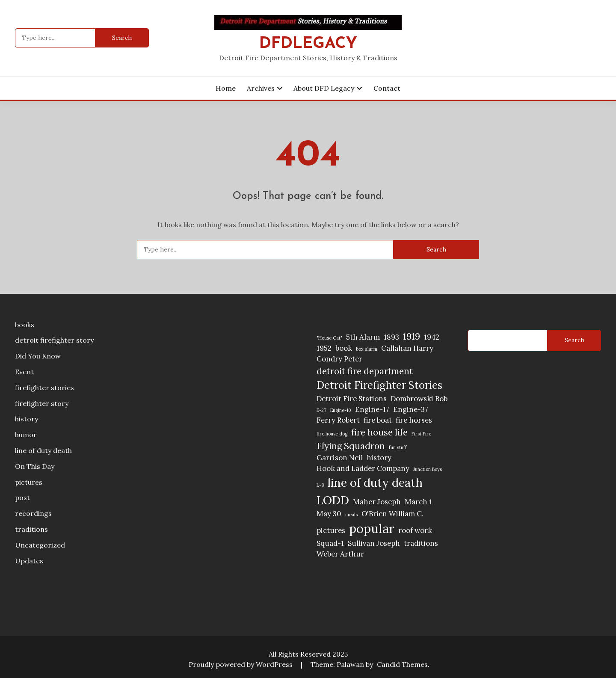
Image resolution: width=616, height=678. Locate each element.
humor (26, 435)
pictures (29, 482)
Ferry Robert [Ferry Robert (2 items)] (338, 420)
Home (226, 88)
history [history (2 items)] (379, 458)
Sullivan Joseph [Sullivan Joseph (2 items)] (374, 543)
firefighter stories (44, 388)
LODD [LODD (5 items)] (333, 500)
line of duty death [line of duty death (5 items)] (375, 483)
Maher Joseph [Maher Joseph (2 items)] (377, 502)
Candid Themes (402, 664)
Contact (387, 88)
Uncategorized (40, 545)
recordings (33, 513)
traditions (31, 529)
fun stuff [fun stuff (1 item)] (398, 447)
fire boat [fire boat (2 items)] (378, 420)
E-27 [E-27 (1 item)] (321, 410)
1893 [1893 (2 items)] (391, 337)
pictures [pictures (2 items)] (331, 530)
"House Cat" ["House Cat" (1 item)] (329, 338)
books (25, 325)
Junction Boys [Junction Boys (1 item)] (428, 469)
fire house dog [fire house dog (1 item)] (332, 434)
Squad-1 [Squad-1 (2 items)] (330, 543)
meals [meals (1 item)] (351, 515)
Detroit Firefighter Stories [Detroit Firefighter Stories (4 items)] (379, 385)
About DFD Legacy (324, 88)
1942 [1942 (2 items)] (432, 337)
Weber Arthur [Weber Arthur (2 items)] (340, 554)
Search (575, 340)
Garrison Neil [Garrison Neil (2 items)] (340, 458)
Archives (261, 88)
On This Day (35, 466)
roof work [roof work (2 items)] (415, 530)
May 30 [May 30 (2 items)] (329, 514)
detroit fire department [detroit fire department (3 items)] (365, 371)
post (22, 497)
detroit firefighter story (54, 340)
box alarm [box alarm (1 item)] (367, 349)
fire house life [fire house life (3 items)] (379, 432)
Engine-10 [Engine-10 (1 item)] (341, 410)
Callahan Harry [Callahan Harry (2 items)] (407, 348)
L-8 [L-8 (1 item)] (320, 485)
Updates (29, 561)
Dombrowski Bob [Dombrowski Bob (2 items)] (419, 399)
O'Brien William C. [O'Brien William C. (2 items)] (392, 514)
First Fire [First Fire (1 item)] (421, 434)
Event (24, 372)
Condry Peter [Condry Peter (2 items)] (339, 359)
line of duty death (43, 450)
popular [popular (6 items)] (372, 528)
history (27, 419)
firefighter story (42, 403)
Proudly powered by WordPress (241, 664)
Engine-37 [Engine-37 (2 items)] (411, 409)
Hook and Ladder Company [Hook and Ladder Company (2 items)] (363, 468)
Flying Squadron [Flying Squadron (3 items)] (351, 446)
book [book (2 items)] (344, 348)
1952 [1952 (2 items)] (324, 348)
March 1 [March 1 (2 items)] (418, 502)
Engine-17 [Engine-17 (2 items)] (372, 409)
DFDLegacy (308, 44)
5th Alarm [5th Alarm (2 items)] (363, 337)
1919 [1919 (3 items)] (412, 336)
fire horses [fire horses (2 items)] (414, 420)
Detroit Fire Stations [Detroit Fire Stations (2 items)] (352, 399)
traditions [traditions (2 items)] (421, 543)
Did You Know (38, 356)
